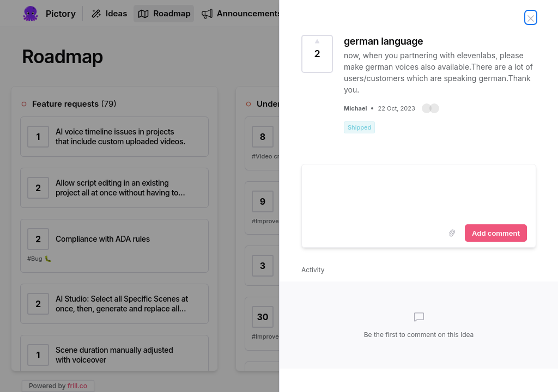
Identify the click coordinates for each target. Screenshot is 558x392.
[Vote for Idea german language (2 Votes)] (317, 54)
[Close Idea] (531, 17)
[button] (430, 108)
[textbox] (419, 192)
